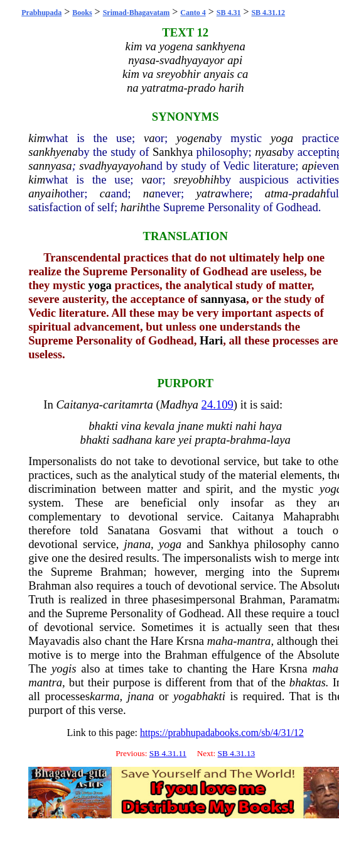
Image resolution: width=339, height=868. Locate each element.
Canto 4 (193, 13)
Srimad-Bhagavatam (137, 13)
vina (131, 426)
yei (185, 440)
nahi (246, 426)
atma (277, 193)
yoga (282, 138)
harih (133, 207)
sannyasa (50, 166)
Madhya (179, 404)
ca (105, 193)
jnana (138, 544)
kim (37, 138)
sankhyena (53, 152)
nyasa (269, 152)
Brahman (122, 572)
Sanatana (128, 530)
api (309, 166)
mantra (254, 641)
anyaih (44, 193)
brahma (248, 440)
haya (271, 426)
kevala (159, 426)
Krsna (191, 641)
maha (220, 641)
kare (165, 440)
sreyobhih (197, 179)
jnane (191, 426)
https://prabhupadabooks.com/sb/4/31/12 (222, 733)
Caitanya (77, 404)
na (149, 193)
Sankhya (173, 152)
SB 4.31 (229, 13)
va (149, 138)
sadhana (132, 440)
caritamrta (128, 404)
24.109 (218, 404)
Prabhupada (41, 13)
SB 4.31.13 (237, 753)
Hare (161, 641)
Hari (211, 340)
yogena (193, 138)
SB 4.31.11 (168, 753)
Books (82, 13)
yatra (208, 193)
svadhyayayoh (112, 166)
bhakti (103, 426)
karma (105, 696)
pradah (309, 193)
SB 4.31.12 (268, 13)
